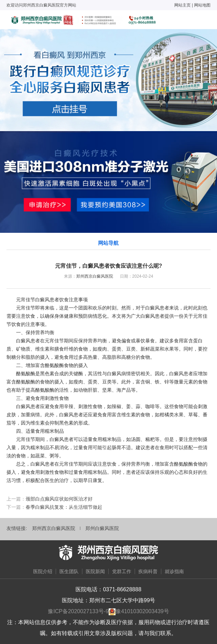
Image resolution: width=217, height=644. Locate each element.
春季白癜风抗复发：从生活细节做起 (64, 507)
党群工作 (122, 571)
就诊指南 (174, 571)
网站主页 (182, 5)
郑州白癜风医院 (102, 528)
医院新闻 (95, 571)
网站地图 (202, 5)
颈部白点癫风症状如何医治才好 (59, 499)
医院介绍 (43, 571)
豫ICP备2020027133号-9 (78, 611)
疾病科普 (148, 571)
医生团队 (69, 571)
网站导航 (108, 243)
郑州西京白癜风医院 (95, 276)
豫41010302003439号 (142, 611)
